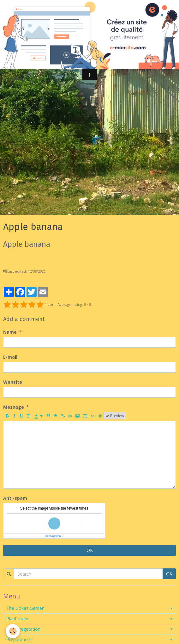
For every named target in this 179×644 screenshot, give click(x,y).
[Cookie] (13, 631)
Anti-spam (15, 498)
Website (13, 382)
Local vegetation (23, 629)
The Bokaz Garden (25, 608)
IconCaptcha (53, 536)
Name (10, 332)
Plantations (18, 619)
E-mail (10, 357)
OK (90, 550)
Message (14, 407)
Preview (115, 416)
